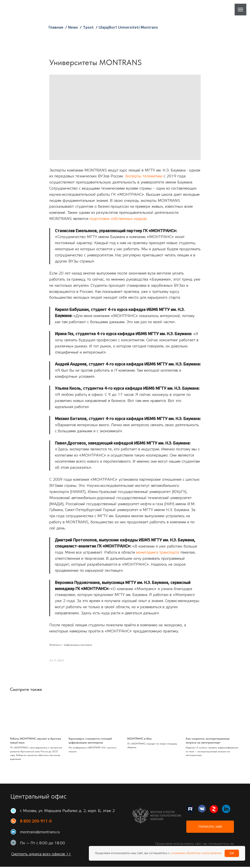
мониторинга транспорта (158, 553)
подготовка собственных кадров (118, 219)
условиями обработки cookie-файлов (195, 853)
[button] (210, 828)
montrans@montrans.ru (40, 833)
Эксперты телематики (144, 177)
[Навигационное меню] (240, 10)
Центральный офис (38, 798)
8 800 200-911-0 (36, 822)
